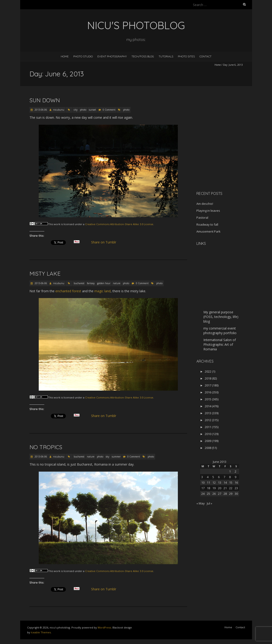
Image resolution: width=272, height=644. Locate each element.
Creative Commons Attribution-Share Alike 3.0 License (119, 224)
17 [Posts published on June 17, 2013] (203, 488)
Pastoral (202, 218)
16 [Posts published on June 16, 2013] (236, 482)
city (76, 110)
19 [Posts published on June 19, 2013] (214, 488)
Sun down (45, 100)
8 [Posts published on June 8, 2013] (230, 477)
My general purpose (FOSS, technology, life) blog (221, 317)
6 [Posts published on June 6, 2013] (219, 477)
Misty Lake (45, 274)
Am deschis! (205, 204)
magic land (102, 291)
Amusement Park (208, 231)
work (57, 224)
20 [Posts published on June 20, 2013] (220, 488)
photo (83, 110)
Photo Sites (186, 56)
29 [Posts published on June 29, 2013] (231, 494)
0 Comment (109, 110)
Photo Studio (83, 56)
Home (65, 56)
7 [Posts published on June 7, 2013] (224, 477)
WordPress (104, 627)
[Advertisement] (225, 155)
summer (116, 457)
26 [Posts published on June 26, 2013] (214, 494)
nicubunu (59, 110)
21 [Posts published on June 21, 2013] (225, 488)
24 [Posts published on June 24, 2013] (203, 494)
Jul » (210, 503)
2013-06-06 (40, 110)
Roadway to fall (207, 224)
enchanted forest (68, 291)
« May (201, 503)
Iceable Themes (41, 632)
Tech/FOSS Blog (143, 56)
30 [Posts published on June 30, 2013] (236, 494)
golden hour (104, 283)
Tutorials (166, 56)
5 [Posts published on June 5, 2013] (213, 477)
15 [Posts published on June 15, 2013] (231, 482)
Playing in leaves (208, 211)
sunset (92, 110)
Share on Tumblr (105, 242)
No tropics (46, 447)
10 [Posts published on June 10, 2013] (203, 482)
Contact (205, 56)
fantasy (91, 283)
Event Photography (112, 56)
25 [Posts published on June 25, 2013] (208, 494)
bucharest (79, 283)
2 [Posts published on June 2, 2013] (235, 471)
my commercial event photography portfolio (220, 331)
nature (117, 283)
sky (107, 457)
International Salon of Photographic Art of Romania (220, 344)
